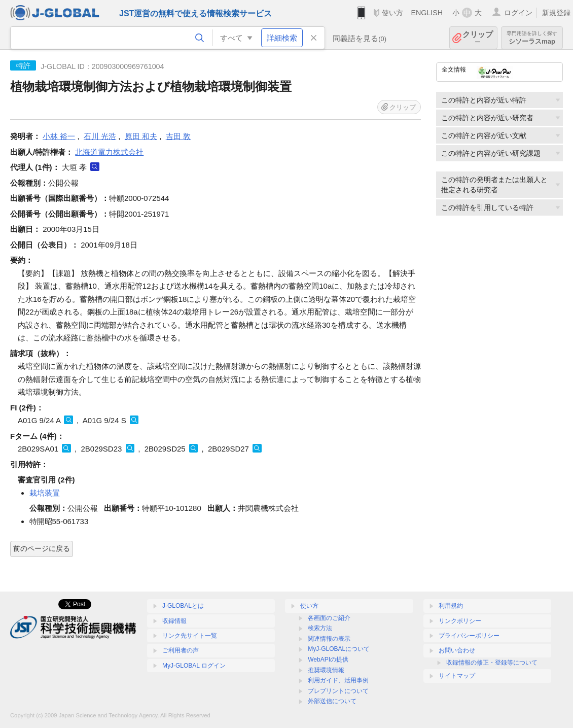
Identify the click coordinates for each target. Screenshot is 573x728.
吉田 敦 (178, 136)
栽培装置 (45, 493)
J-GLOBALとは (183, 606)
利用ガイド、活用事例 (338, 680)
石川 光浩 (100, 136)
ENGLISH (427, 13)
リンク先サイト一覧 (190, 636)
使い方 (392, 13)
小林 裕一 (59, 136)
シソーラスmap (532, 38)
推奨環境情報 (326, 670)
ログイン (518, 13)
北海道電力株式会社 (109, 152)
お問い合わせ (457, 650)
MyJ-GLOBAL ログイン (194, 666)
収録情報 (174, 621)
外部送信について (332, 701)
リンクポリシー (460, 621)
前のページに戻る (42, 548)
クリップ (478, 38)
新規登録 (556, 13)
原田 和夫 (141, 136)
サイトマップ (457, 676)
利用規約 (451, 606)
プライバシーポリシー (469, 636)
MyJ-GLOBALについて (339, 649)
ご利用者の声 (181, 650)
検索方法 (320, 628)
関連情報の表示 (329, 639)
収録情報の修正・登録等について (492, 663)
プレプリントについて (338, 691)
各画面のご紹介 (329, 618)
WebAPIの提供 (328, 660)
